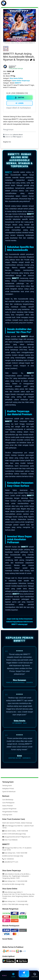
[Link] (4, 3)
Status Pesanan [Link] (8, 806)
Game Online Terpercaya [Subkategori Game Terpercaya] (21, 81)
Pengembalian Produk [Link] (10, 812)
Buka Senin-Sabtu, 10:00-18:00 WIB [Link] (15, 831)
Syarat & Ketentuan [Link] (9, 791)
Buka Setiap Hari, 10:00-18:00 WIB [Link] (15, 853)
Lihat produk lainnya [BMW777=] (16, 68)
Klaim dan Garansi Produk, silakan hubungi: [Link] (17, 823)
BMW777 (9, 172)
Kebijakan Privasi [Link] (8, 788)
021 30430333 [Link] (8, 859)
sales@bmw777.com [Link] (10, 862)
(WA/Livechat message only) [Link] (13, 856)
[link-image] (20, 25)
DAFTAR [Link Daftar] (19, 97)
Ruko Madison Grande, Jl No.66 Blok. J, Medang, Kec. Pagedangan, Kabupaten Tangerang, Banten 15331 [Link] (16, 876)
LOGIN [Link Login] (19, 103)
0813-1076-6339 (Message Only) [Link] (14, 834)
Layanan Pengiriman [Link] (9, 809)
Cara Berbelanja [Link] (8, 800)
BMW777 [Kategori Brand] (18, 83)
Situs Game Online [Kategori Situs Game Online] (16, 78)
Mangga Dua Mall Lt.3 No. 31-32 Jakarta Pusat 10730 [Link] (17, 849)
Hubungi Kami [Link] (7, 815)
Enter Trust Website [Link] (10, 840)
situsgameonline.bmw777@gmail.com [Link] (16, 837)
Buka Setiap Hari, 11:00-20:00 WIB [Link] (15, 881)
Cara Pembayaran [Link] (8, 803)
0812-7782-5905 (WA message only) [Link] (15, 904)
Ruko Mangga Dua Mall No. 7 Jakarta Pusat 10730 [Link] (18, 827)
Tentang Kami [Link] (7, 785)
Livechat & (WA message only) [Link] (13, 884)
